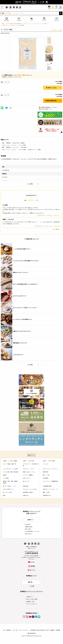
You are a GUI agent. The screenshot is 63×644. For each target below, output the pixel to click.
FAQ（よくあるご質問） (32, 599)
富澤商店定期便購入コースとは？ (47, 107)
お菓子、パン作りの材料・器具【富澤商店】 (12, 24)
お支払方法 (27, 524)
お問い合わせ (28, 534)
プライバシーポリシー (31, 604)
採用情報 (58, 630)
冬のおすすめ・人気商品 (18, 143)
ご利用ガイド (29, 597)
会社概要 (32, 586)
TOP (4, 630)
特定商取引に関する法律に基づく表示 (40, 630)
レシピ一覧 (15, 630)
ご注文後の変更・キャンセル (31, 531)
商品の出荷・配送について (45, 109)
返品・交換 (27, 529)
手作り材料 (23, 147)
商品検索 (9, 630)
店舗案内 (52, 630)
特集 (3, 143)
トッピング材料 (43, 24)
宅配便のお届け (28, 527)
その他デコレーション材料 (8, 25)
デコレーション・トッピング (31, 24)
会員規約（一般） (30, 602)
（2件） (60, 30)
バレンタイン (15, 147)
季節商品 (8, 143)
